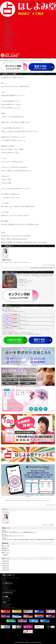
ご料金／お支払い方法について (11, 32)
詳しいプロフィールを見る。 (48, 525)
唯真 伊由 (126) (5, 548)
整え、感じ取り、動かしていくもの (9, 536)
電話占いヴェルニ (8, 41)
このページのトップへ (51, 505)
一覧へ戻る (35, 500)
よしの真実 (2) (5, 555)
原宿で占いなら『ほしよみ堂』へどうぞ (13, 20)
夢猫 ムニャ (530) (6, 546)
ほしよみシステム (8, 48)
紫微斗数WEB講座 (8, 46)
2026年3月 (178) (5, 563)
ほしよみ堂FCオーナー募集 (10, 49)
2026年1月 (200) (5, 568)
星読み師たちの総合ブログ (10, 61)
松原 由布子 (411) (6, 550)
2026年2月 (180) (5, 566)
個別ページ (52, 268)
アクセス (6, 21)
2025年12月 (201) (6, 570)
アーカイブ (19, 61)
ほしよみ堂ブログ (8, 24)
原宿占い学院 (7, 37)
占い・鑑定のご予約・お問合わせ (11, 33)
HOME (1, 61)
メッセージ (7, 19)
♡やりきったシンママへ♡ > (44, 500)
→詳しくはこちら (22, 285)
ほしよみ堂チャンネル (9, 45)
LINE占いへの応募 (8, 42)
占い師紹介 (7, 28)
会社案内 (6, 23)
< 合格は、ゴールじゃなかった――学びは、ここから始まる (18, 500)
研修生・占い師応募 (8, 40)
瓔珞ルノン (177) (5, 553)
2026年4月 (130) (5, 561)
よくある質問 (7, 31)
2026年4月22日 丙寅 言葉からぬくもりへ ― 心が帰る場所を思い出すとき (18, 532)
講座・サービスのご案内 (9, 36)
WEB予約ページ (31, 334)
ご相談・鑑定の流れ (8, 27)
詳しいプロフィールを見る (49, 265)
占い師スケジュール (8, 29)
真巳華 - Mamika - (26, 61)
